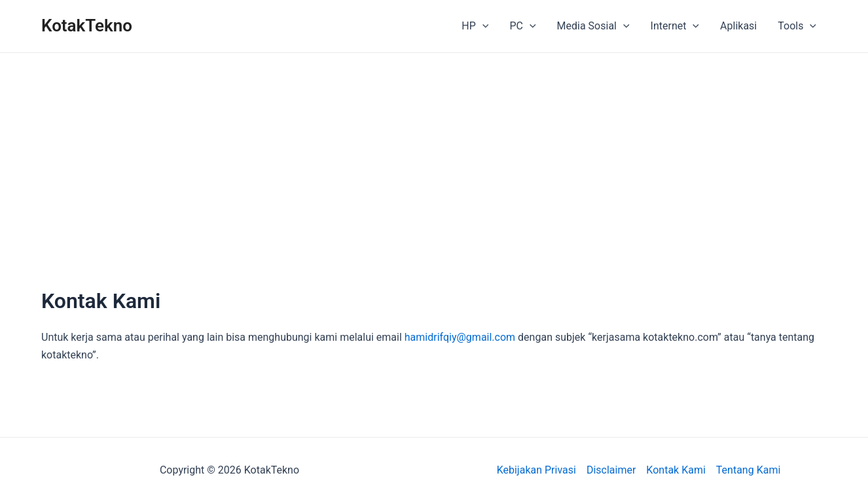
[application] (482, 26)
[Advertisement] (434, 190)
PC (522, 26)
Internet (675, 26)
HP (475, 26)
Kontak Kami (676, 470)
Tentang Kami (748, 470)
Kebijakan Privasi (536, 470)
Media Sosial (593, 26)
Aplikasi (738, 26)
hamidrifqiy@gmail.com (460, 337)
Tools (797, 26)
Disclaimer (611, 470)
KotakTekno (87, 26)
